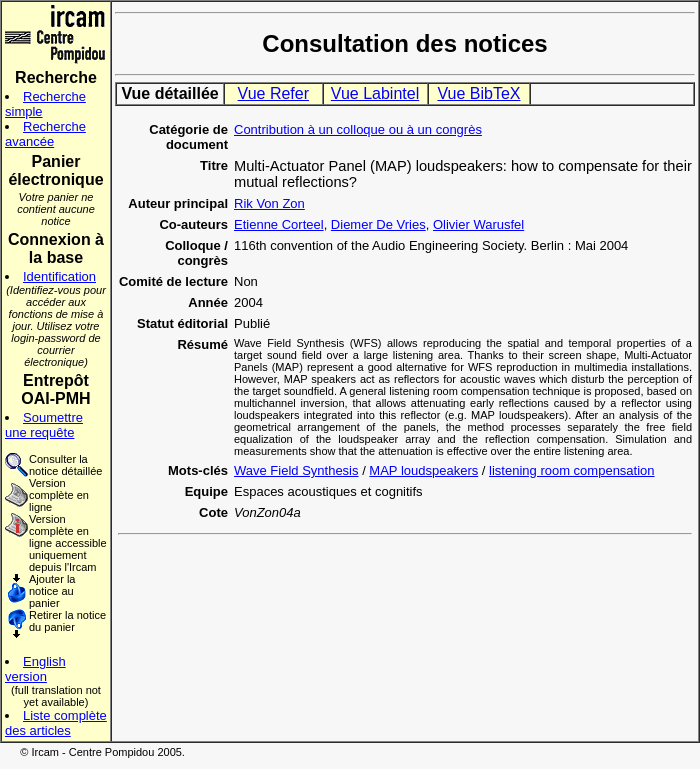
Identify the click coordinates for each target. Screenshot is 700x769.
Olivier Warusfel (478, 224)
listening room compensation (571, 470)
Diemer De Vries (378, 224)
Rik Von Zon (269, 203)
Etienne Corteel (279, 224)
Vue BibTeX (478, 93)
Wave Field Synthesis (296, 470)
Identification (59, 276)
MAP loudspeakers (423, 470)
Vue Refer (273, 93)
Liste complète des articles (56, 723)
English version (35, 669)
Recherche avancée (45, 134)
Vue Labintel (375, 93)
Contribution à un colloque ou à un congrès (358, 129)
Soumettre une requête (44, 425)
